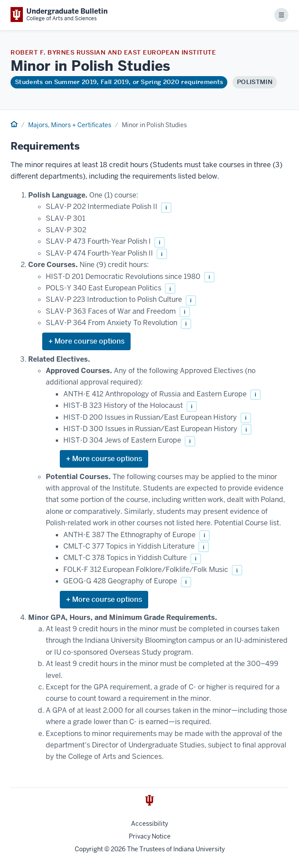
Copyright (89, 849)
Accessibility (149, 824)
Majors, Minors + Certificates (70, 125)
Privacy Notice (150, 836)
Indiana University (199, 849)
